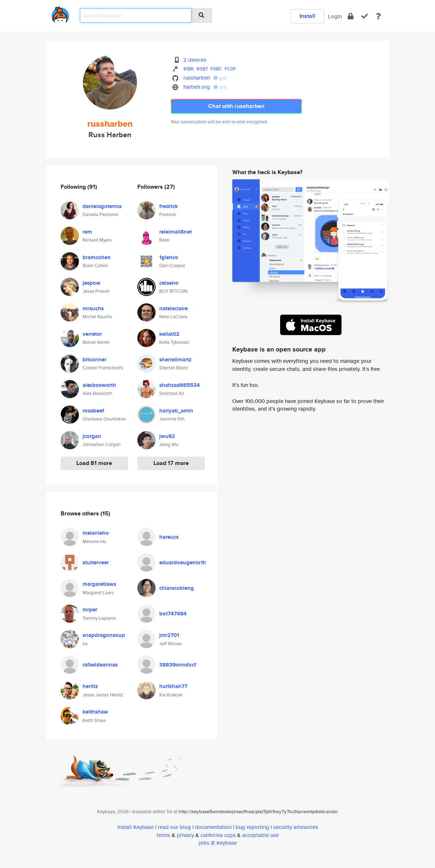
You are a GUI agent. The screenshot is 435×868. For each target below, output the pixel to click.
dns (220, 87)
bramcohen (97, 257)
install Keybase (136, 827)
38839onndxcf (178, 665)
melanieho (96, 533)
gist (220, 78)
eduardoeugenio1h (183, 562)
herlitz (90, 686)
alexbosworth (99, 385)
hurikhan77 (173, 686)
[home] (60, 13)
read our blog (174, 827)
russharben (197, 78)
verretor (92, 334)
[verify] (365, 16)
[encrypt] (351, 16)
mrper (90, 610)
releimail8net (175, 232)
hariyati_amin (176, 411)
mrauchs (93, 308)
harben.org (197, 87)
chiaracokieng (177, 588)
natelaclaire (173, 308)
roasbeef (93, 411)
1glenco (169, 257)
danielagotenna (102, 206)
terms (163, 835)
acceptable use (260, 835)
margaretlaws (99, 584)
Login (335, 16)
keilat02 (169, 334)
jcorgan (92, 436)
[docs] (378, 16)
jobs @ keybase (218, 843)
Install (307, 16)
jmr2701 (169, 635)
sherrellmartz (175, 360)
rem (87, 232)
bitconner (94, 360)
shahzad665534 (180, 385)
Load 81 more (94, 463)
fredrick (169, 206)
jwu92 (167, 436)
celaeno (169, 283)
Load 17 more (171, 463)
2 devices (195, 60)
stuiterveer (96, 562)
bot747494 (173, 614)
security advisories (296, 827)
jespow (91, 283)
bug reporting (252, 827)
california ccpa (218, 835)
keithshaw (95, 712)
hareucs (169, 537)
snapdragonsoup (104, 635)
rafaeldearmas (100, 665)
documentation (213, 827)
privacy (185, 835)
